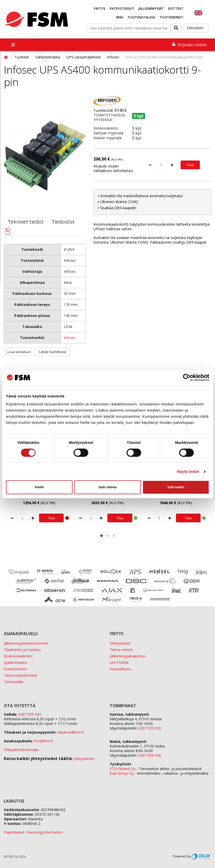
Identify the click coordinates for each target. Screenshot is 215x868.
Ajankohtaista (15, 662)
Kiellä (39, 487)
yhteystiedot (84, 759)
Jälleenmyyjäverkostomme (26, 643)
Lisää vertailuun (19, 352)
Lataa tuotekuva (52, 352)
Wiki (120, 17)
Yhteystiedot (122, 8)
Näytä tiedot (188, 471)
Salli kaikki (176, 487)
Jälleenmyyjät (151, 8)
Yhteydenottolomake (21, 750)
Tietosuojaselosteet (21, 675)
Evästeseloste (15, 669)
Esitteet (176, 8)
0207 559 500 (30, 714)
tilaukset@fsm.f (71, 732)
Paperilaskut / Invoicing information (33, 832)
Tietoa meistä (121, 650)
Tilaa (190, 165)
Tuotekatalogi (141, 17)
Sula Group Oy (122, 773)
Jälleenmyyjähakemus (128, 656)
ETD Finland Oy (123, 769)
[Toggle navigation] (13, 45)
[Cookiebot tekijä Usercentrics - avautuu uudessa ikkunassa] (187, 377)
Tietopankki (13, 682)
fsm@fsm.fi (43, 741)
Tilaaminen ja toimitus (22, 650)
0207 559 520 (150, 728)
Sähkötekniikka (48, 57)
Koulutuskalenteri (18, 656)
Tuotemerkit (171, 17)
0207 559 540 (150, 755)
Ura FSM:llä (119, 662)
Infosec (114, 57)
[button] (101, 536)
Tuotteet (22, 57)
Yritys (100, 8)
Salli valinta (107, 487)
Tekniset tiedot (26, 222)
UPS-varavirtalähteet (84, 57)
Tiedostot (63, 222)
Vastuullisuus (120, 669)
